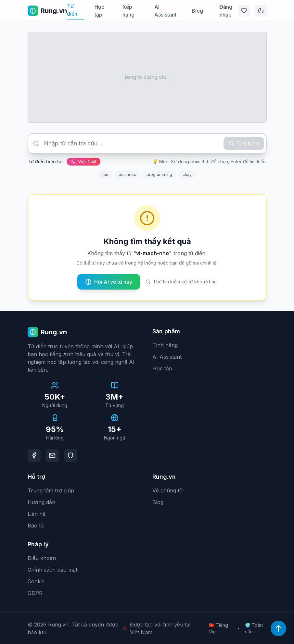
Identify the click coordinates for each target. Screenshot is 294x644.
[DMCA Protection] (70, 455)
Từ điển (72, 10)
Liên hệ (37, 514)
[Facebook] (34, 455)
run (105, 174)
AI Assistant (165, 11)
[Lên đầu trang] (278, 628)
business (127, 174)
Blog (197, 11)
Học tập (99, 11)
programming (159, 174)
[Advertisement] (147, 77)
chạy (187, 174)
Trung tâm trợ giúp (51, 490)
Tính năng (165, 345)
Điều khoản (42, 558)
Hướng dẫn (41, 502)
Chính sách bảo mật (52, 570)
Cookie (36, 581)
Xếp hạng (128, 11)
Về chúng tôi (168, 490)
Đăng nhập (226, 11)
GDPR (35, 593)
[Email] (52, 455)
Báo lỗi (36, 526)
